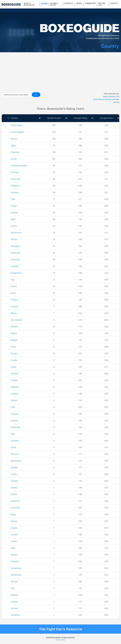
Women (112, 97)
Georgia (14, 421)
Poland (14, 286)
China (13, 347)
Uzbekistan (16, 253)
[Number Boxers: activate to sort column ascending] (54, 118)
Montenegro (16, 461)
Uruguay (14, 481)
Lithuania (15, 441)
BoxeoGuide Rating (102, 99)
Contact (114, 3)
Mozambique (16, 568)
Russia (14, 159)
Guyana (14, 528)
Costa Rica (15, 508)
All (118, 97)
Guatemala (15, 427)
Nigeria (14, 333)
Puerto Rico (16, 179)
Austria (14, 494)
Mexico (14, 139)
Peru (13, 588)
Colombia (15, 266)
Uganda (14, 602)
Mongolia (15, 561)
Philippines (15, 186)
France (14, 226)
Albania (14, 488)
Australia (15, 172)
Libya (13, 548)
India (13, 434)
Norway (14, 582)
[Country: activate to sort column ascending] (25, 118)
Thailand (15, 300)
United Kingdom (18, 132)
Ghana (14, 313)
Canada (14, 213)
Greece (14, 521)
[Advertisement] (60, 75)
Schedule (69, 3)
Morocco (15, 454)
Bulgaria (14, 394)
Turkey (14, 474)
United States (17, 125)
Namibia (14, 468)
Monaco (14, 555)
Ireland (14, 206)
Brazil (13, 293)
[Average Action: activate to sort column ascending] (106, 118)
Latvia (13, 447)
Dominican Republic (19, 166)
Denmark (15, 414)
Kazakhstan (16, 273)
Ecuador (14, 353)
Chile (13, 407)
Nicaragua (15, 246)
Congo (14, 367)
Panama (14, 327)
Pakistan (15, 595)
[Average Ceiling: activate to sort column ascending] (80, 118)
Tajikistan (15, 387)
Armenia (14, 307)
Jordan (14, 541)
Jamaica (14, 535)
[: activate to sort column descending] (5, 118)
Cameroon (15, 501)
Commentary (90, 3)
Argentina (15, 152)
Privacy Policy (61, 640)
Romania (15, 374)
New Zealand (16, 320)
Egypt (13, 514)
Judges (79, 3)
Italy (13, 280)
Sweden (14, 380)
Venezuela (15, 260)
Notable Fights (54, 4)
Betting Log (102, 4)
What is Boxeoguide (29, 4)
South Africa (16, 233)
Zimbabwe (15, 615)
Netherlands (16, 575)
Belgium (14, 340)
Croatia (14, 360)
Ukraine (14, 239)
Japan (13, 146)
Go (36, 95)
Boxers (44, 3)
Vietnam (14, 608)
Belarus (14, 400)
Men (105, 97)
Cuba (13, 199)
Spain (13, 219)
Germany (15, 192)
